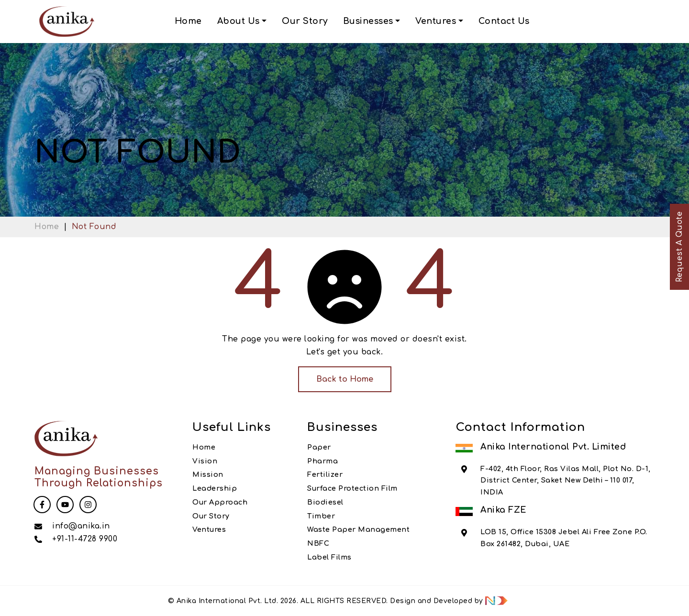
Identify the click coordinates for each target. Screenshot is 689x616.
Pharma (322, 461)
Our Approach (220, 502)
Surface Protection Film (352, 488)
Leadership (215, 488)
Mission (208, 474)
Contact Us (504, 21)
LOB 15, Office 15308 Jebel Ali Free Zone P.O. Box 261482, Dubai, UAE (564, 538)
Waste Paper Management (358, 529)
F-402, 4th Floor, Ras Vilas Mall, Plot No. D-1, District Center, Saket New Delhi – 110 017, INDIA (566, 480)
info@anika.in (81, 526)
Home (188, 21)
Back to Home (345, 379)
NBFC (318, 543)
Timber (321, 516)
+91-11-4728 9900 (85, 539)
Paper (319, 447)
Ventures (436, 21)
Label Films (329, 557)
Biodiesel (325, 502)
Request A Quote (679, 247)
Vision (205, 461)
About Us (239, 21)
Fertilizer (325, 474)
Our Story (305, 21)
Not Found (94, 227)
